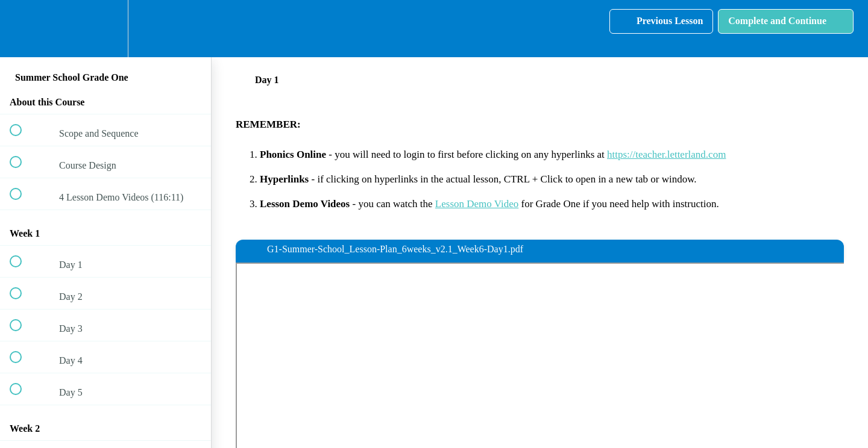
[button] (22, 29)
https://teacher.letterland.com (666, 154)
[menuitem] (105, 29)
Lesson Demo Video (477, 204)
